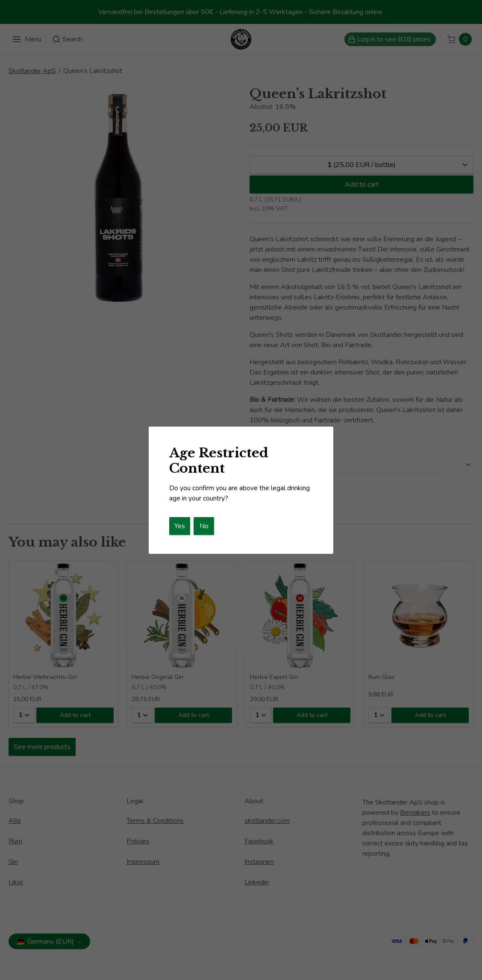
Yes (180, 526)
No (204, 526)
